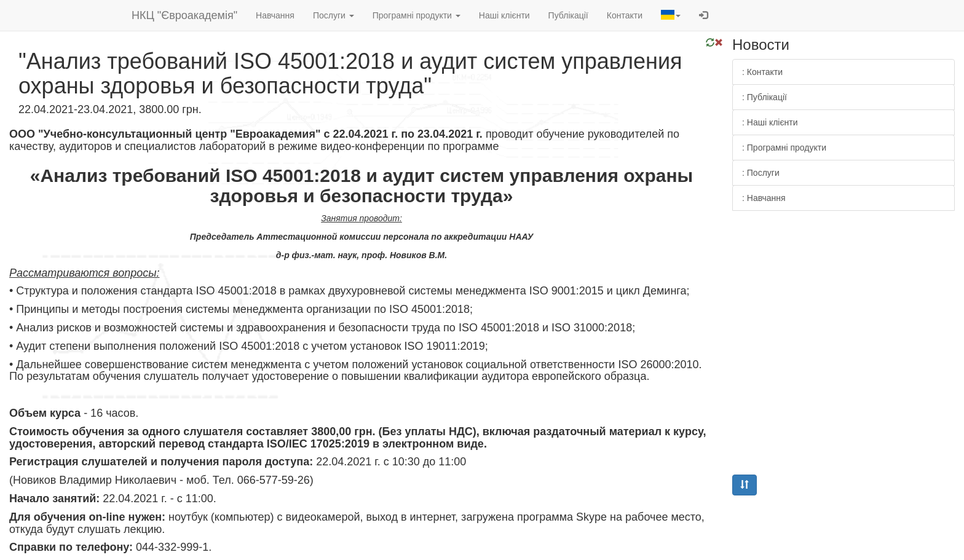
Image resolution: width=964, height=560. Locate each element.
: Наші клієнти (770, 122)
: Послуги (761, 173)
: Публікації (764, 97)
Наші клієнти (504, 15)
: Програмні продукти (784, 148)
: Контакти (762, 72)
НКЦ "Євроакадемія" (184, 15)
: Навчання (764, 198)
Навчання (275, 15)
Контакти (625, 15)
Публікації (568, 15)
